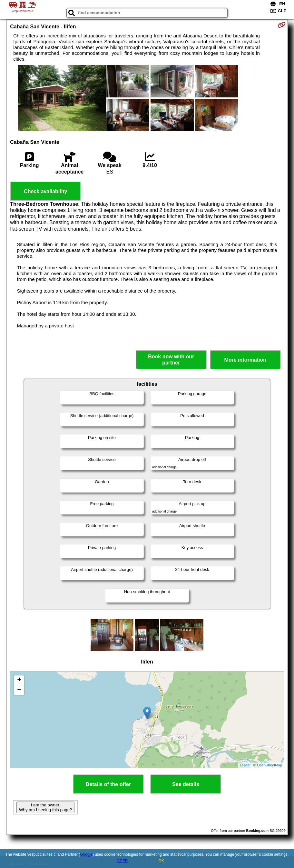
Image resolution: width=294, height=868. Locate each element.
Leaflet (245, 765)
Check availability (45, 191)
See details (186, 784)
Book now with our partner (171, 360)
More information (245, 360)
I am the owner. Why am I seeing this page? (45, 807)
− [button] (19, 690)
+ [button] (19, 680)
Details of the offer (108, 784)
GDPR (122, 861)
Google (86, 854)
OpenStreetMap (269, 765)
